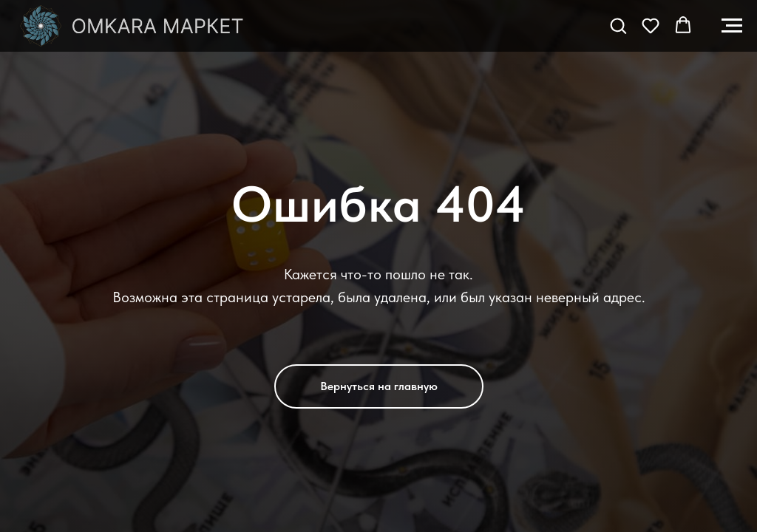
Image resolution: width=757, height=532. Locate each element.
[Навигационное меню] (732, 26)
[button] (618, 25)
